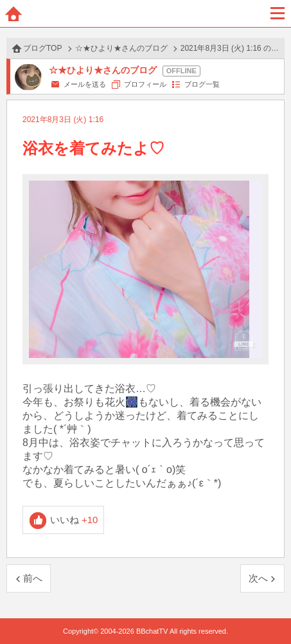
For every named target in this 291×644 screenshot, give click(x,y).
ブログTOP (42, 48)
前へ (33, 578)
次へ (258, 578)
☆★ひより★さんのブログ (121, 48)
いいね (74, 520)
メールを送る (85, 84)
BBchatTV (146, 13)
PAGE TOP (268, 610)
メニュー (278, 13)
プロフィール (145, 84)
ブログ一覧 (202, 84)
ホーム (13, 13)
